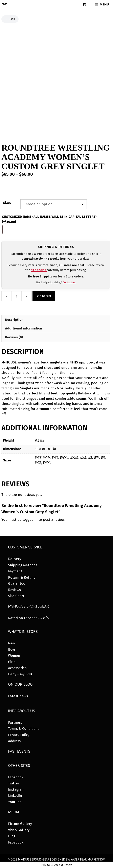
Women (14, 656)
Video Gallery (19, 830)
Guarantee (17, 584)
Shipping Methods (23, 565)
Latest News (18, 696)
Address (14, 741)
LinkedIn (15, 796)
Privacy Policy (19, 735)
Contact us (69, 282)
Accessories (17, 668)
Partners (15, 723)
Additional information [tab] (24, 328)
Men (12, 643)
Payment (15, 571)
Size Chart (16, 596)
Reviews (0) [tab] (14, 337)
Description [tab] (14, 320)
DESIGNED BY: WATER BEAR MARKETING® (78, 860)
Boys (12, 650)
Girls (12, 662)
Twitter (14, 783)
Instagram (16, 790)
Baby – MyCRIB (20, 674)
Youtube (15, 802)
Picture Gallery (20, 824)
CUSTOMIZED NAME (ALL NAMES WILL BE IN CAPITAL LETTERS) (49, 219)
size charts (39, 270)
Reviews (14, 590)
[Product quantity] (17, 296)
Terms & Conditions (24, 729)
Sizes (7, 203)
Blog (12, 836)
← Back (10, 19)
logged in (30, 520)
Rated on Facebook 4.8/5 (28, 618)
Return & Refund (22, 577)
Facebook (16, 777)
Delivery (15, 559)
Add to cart (44, 296)
